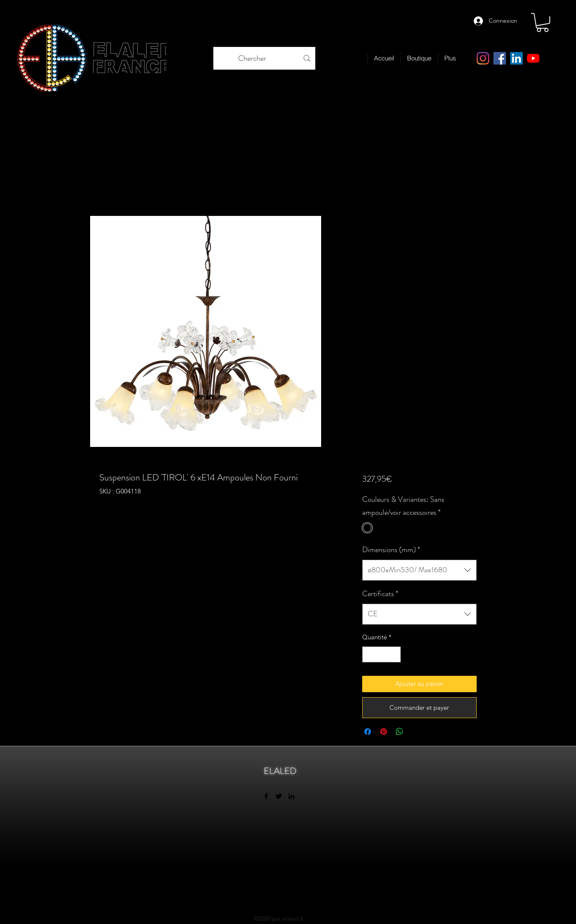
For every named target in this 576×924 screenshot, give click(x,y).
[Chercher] (252, 58)
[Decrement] (369, 655)
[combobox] (419, 570)
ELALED (280, 771)
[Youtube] (533, 58)
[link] (542, 22)
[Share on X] (415, 732)
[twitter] (279, 796)
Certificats (380, 594)
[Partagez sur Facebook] (368, 732)
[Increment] (394, 655)
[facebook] (500, 58)
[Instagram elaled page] (483, 58)
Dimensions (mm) (391, 550)
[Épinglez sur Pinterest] (384, 732)
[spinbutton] (381, 655)
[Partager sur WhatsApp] (400, 732)
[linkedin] (516, 58)
